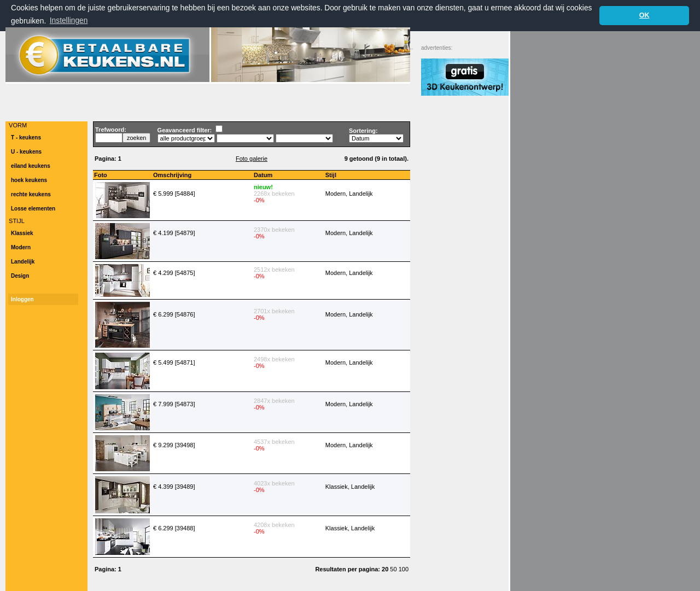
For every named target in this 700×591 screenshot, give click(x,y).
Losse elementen (33, 209)
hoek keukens (29, 180)
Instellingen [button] (69, 21)
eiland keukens (31, 166)
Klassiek (22, 233)
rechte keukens (31, 194)
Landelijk (23, 262)
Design (20, 276)
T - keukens (26, 137)
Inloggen (22, 299)
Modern (21, 247)
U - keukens (26, 152)
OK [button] (644, 15)
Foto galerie (252, 159)
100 (404, 569)
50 (394, 569)
